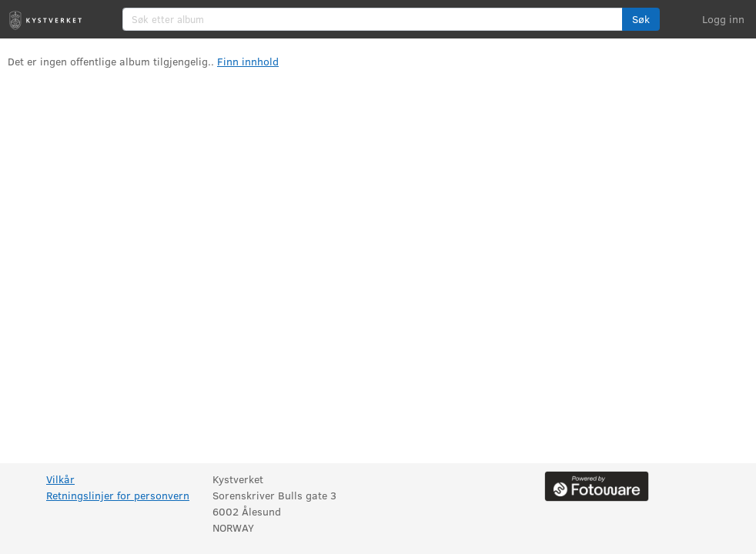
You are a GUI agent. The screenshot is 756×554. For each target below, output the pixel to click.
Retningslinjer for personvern (118, 495)
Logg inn (723, 19)
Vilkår (60, 479)
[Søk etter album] (373, 19)
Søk (641, 19)
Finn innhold (248, 61)
